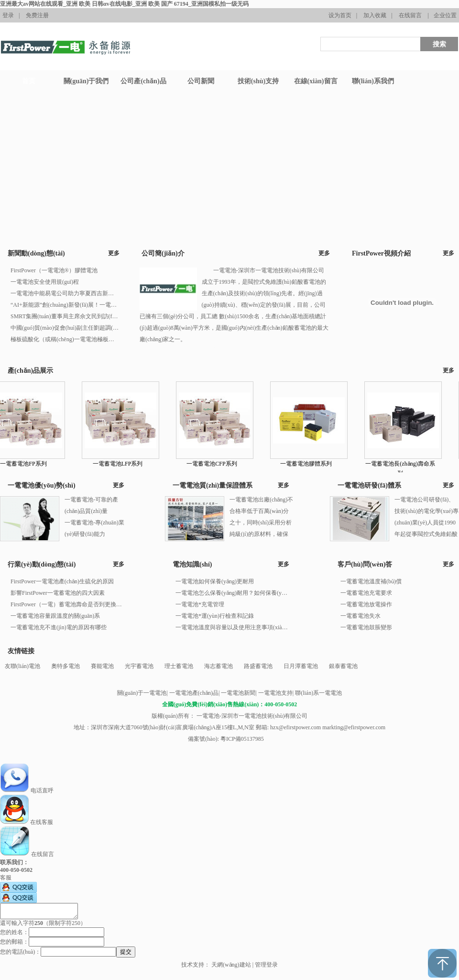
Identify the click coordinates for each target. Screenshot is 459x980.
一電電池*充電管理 (200, 604)
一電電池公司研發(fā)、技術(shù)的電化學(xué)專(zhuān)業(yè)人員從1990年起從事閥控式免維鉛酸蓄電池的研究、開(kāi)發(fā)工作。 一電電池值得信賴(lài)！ (426, 534)
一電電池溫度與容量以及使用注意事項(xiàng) (232, 627)
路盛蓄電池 (258, 666)
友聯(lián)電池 (22, 666)
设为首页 (340, 15)
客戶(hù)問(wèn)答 (365, 564)
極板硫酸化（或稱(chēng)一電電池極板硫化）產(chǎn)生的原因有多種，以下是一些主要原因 (65, 339)
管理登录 (266, 965)
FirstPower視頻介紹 (381, 253)
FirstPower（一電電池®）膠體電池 (54, 270)
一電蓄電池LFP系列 (124, 464)
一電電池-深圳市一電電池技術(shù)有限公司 (251, 716)
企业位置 (445, 15)
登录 (8, 15)
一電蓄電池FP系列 (29, 464)
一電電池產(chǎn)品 (194, 693)
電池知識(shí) (192, 564)
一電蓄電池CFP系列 (218, 464)
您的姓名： (14, 932)
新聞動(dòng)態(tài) (36, 253)
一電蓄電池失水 (361, 616)
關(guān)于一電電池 (142, 693)
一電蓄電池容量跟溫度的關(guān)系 (55, 616)
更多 (114, 253)
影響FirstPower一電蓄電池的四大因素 (58, 593)
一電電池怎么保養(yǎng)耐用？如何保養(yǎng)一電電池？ (232, 593)
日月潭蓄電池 (301, 666)
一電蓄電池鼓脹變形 (366, 627)
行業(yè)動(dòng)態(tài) (42, 564)
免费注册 (37, 15)
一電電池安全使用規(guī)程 (45, 282)
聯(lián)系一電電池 (318, 693)
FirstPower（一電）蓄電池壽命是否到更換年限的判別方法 (67, 604)
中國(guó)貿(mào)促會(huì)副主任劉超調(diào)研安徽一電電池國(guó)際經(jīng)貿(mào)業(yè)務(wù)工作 (65, 328)
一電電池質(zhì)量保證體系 (213, 485)
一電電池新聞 (238, 693)
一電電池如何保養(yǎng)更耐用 (215, 581)
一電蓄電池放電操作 (366, 604)
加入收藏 (375, 15)
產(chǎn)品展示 (30, 371)
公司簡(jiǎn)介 (163, 253)
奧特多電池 (66, 666)
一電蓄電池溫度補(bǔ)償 (371, 581)
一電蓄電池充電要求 (366, 593)
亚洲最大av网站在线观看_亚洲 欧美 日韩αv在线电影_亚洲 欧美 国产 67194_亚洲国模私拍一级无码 (124, 4)
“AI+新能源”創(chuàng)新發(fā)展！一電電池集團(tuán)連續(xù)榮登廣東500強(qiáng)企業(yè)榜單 (65, 305)
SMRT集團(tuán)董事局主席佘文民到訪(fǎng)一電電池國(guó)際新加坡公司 (65, 316)
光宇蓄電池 (139, 666)
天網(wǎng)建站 (231, 965)
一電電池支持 (275, 693)
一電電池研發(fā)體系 (369, 485)
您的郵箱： (14, 942)
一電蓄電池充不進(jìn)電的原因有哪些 (59, 627)
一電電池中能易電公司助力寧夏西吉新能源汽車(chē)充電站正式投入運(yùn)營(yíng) (65, 293)
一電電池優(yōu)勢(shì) (42, 485)
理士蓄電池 (179, 666)
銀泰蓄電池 (343, 666)
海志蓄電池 (219, 666)
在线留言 (410, 15)
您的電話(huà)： (20, 952)
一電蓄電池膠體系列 (312, 464)
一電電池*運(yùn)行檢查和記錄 (215, 616)
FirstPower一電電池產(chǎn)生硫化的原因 (62, 581)
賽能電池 (102, 666)
